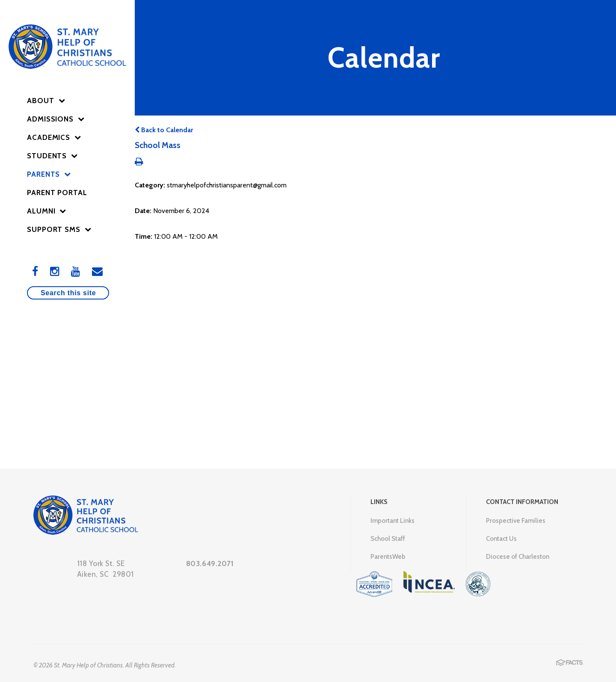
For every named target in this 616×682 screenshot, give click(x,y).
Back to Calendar (164, 130)
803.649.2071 (210, 563)
